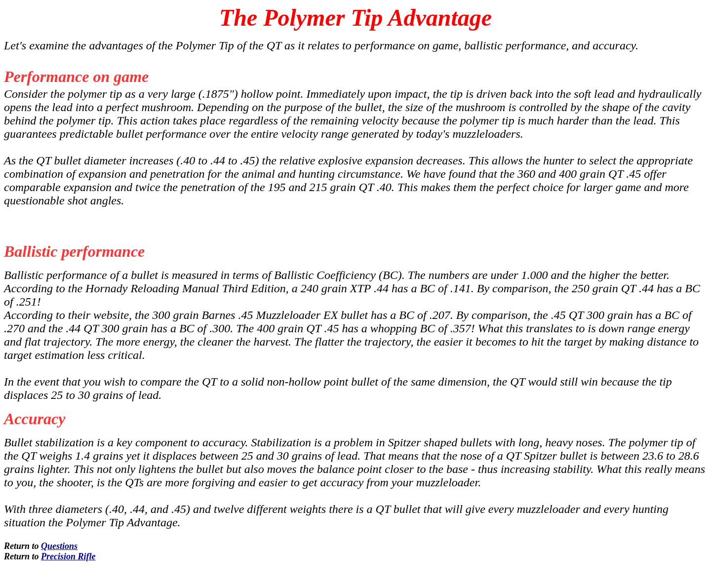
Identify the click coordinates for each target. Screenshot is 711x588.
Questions (59, 546)
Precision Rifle (68, 556)
